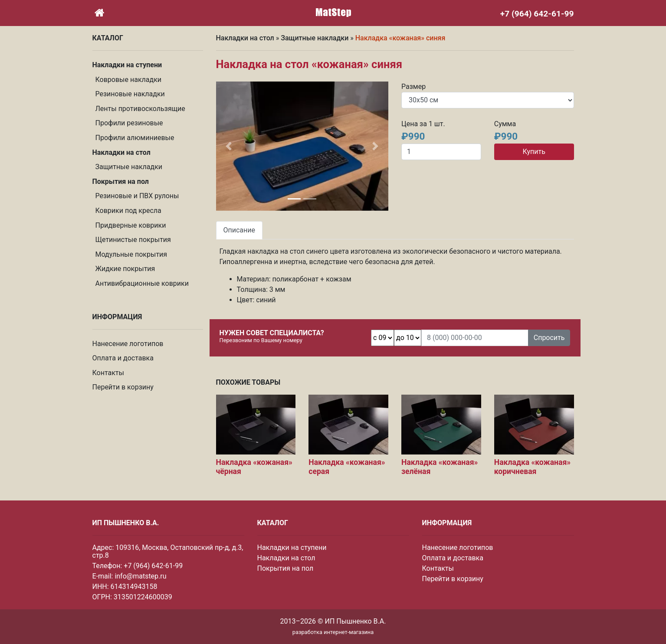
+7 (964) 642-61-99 (153, 566)
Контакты (108, 373)
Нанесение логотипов (128, 344)
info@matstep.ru (140, 576)
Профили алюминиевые (135, 138)
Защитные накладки (129, 167)
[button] (229, 146)
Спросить (549, 338)
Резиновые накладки (130, 94)
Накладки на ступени (292, 548)
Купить (534, 152)
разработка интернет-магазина (333, 632)
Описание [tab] (239, 230)
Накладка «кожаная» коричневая (532, 467)
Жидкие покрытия (125, 269)
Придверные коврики (131, 225)
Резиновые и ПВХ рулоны (137, 196)
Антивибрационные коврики (142, 283)
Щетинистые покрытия (133, 240)
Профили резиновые (129, 123)
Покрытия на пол (285, 568)
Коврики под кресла (128, 211)
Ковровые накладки (129, 80)
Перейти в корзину (123, 387)
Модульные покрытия (131, 254)
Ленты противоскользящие (140, 109)
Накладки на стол (245, 38)
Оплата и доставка (123, 358)
